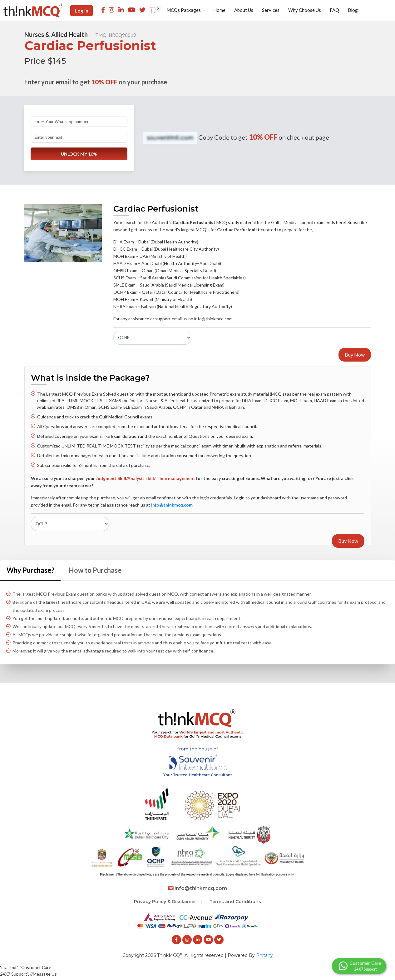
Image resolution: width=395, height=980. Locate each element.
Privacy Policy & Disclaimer (165, 902)
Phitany (264, 955)
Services (271, 10)
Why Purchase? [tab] (30, 570)
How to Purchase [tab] (95, 570)
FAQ (334, 10)
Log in (81, 10)
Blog (353, 10)
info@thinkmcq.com (198, 888)
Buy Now (355, 355)
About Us (244, 10)
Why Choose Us (305, 10)
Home (219, 10)
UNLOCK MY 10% (79, 154)
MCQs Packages (185, 10)
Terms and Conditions (235, 902)
